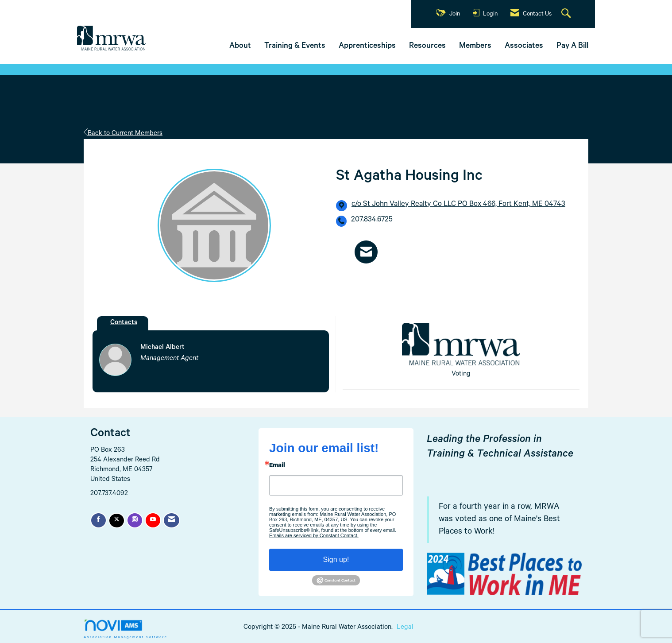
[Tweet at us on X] (117, 521)
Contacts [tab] (124, 323)
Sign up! (336, 560)
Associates (524, 46)
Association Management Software (126, 629)
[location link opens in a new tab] (458, 205)
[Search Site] (567, 14)
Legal (405, 628)
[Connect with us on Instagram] (135, 520)
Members (475, 46)
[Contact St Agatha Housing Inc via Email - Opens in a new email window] (366, 252)
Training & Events (295, 46)
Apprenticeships (367, 46)
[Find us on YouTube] (153, 520)
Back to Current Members (123, 134)
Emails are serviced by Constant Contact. (314, 535)
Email (277, 466)
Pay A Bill (572, 46)
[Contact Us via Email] (172, 520)
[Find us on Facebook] (98, 520)
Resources (427, 46)
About (240, 46)
